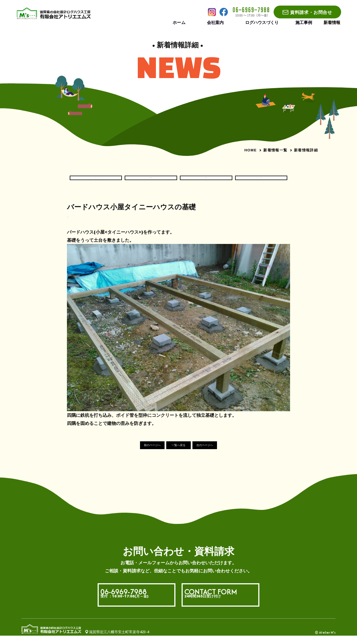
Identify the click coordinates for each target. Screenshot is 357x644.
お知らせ (96, 181)
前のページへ (138, 453)
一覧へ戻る (179, 453)
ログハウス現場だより (151, 181)
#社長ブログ (77, 223)
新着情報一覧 (275, 150)
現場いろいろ (206, 181)
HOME (250, 150)
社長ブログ (261, 181)
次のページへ (219, 453)
